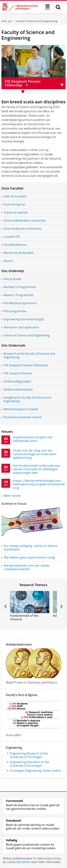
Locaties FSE (12, 237)
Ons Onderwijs (13, 271)
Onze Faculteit (12, 188)
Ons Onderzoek (13, 345)
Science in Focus (14, 503)
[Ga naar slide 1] (23, 91)
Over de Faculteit (15, 196)
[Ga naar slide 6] (41, 91)
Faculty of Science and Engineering (36, 21)
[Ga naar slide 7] (44, 91)
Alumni (8, 261)
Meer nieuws (12, 496)
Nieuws (7, 431)
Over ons (7, 21)
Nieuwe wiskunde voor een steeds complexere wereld (26, 567)
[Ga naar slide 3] (30, 91)
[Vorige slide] (5, 67)
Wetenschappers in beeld (21, 409)
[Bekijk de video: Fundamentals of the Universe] (29, 602)
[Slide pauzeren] (62, 85)
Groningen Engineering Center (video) (35, 771)
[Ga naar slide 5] (37, 91)
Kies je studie (12, 279)
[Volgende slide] (62, 67)
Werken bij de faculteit (19, 253)
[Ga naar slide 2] (26, 91)
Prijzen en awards (16, 212)
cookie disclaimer (19, 862)
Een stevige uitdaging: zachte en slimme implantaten (30, 548)
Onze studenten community (22, 229)
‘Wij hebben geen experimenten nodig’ (29, 557)
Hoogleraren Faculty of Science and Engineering (27, 399)
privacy (56, 858)
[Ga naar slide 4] (34, 91)
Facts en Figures (14, 204)
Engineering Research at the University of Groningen (29, 755)
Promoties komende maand (22, 417)
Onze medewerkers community (25, 220)
